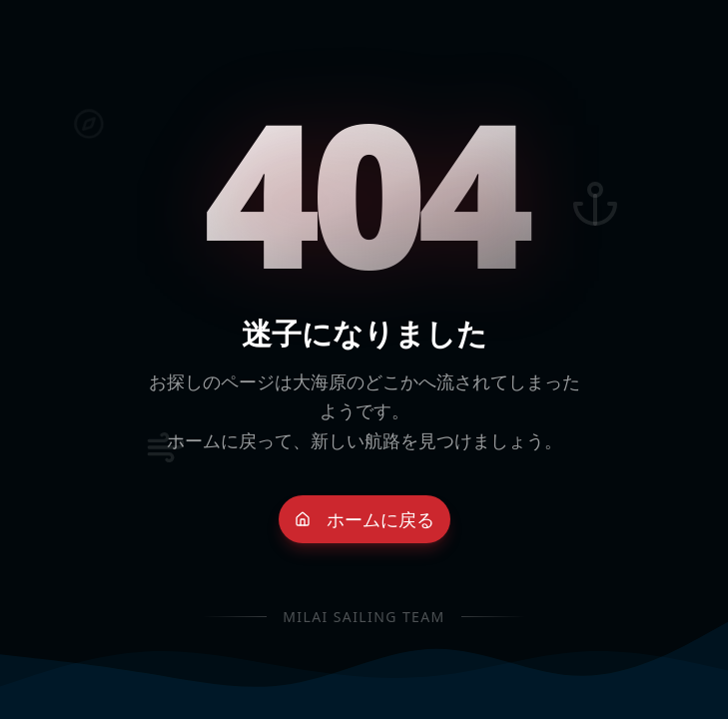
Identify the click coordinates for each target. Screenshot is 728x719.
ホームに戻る (364, 519)
